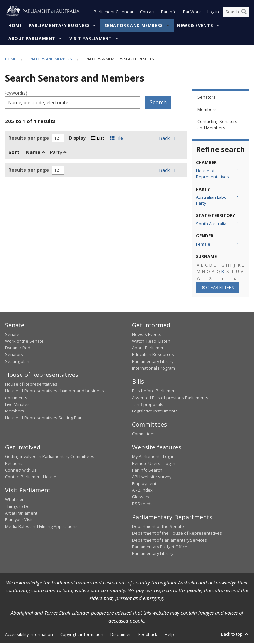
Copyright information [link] (82, 635)
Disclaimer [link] (121, 635)
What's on (15, 500)
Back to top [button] (235, 635)
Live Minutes (17, 405)
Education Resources (153, 355)
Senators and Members (134, 26)
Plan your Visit (19, 520)
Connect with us (21, 471)
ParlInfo (169, 13)
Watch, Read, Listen (151, 342)
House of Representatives (31, 385)
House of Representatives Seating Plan (44, 418)
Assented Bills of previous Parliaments (170, 398)
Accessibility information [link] (29, 635)
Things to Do (17, 507)
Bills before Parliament (154, 391)
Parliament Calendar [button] (114, 13)
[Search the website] (236, 13)
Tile (117, 139)
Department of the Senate (158, 527)
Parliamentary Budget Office (160, 547)
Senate (12, 335)
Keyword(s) (15, 94)
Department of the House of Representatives (177, 534)
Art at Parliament (21, 514)
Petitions (14, 464)
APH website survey (152, 477)
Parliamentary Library (153, 362)
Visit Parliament (91, 39)
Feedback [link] (148, 635)
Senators (14, 355)
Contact (147, 13)
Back (164, 139)
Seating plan (17, 362)
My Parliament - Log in (153, 457)
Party (58, 153)
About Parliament (32, 39)
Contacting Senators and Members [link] (217, 125)
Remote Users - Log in (154, 464)
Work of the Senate (24, 342)
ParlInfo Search (147, 471)
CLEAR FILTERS (217, 288)
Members (15, 411)
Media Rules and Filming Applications (41, 527)
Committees (144, 434)
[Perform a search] (244, 13)
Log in (213, 13)
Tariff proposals (148, 405)
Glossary (141, 498)
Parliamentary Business (59, 26)
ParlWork (192, 13)
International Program (153, 369)
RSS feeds (142, 504)
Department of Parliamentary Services (169, 541)
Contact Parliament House (31, 477)
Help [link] (169, 635)
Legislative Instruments (155, 411)
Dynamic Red (18, 348)
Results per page (29, 139)
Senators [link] (207, 98)
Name (35, 153)
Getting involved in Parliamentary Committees (50, 457)
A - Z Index (142, 491)
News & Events (195, 26)
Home (15, 26)
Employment (144, 484)
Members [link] (207, 110)
